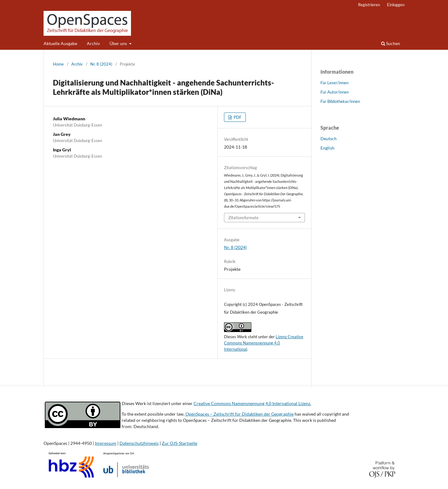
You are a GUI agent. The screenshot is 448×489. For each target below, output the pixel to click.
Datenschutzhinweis (139, 443)
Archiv (93, 43)
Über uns (119, 43)
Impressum (106, 443)
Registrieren (369, 5)
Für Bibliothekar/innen (340, 101)
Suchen (391, 43)
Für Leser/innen (334, 83)
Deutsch (329, 138)
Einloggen (396, 5)
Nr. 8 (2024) (101, 64)
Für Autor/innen (335, 92)
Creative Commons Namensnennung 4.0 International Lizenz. (252, 403)
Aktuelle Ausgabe (60, 43)
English (327, 148)
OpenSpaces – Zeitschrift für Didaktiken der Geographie (240, 414)
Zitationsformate (243, 218)
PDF (237, 117)
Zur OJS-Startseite (180, 443)
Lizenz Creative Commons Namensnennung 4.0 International (264, 343)
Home (58, 64)
